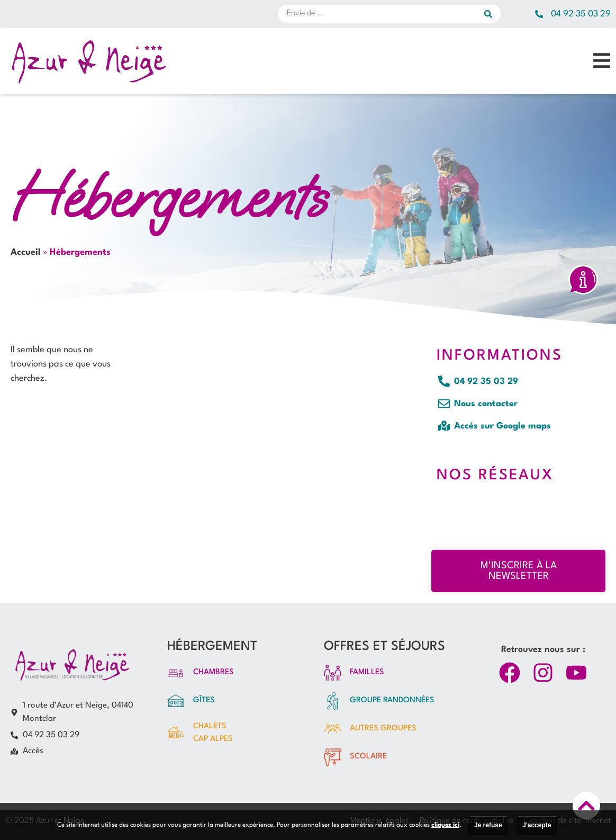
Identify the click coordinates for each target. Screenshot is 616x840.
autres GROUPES (383, 729)
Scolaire (368, 757)
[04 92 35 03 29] (539, 14)
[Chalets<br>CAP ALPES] (176, 733)
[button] (601, 61)
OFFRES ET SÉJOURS (384, 647)
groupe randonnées (392, 700)
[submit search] (492, 14)
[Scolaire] (333, 757)
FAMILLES (367, 672)
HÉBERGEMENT (212, 647)
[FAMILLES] (333, 673)
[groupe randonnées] (333, 701)
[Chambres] (176, 673)
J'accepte (537, 825)
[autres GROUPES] (333, 729)
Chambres (214, 672)
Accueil (26, 252)
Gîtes (204, 700)
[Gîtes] (176, 701)
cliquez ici (445, 825)
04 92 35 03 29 (581, 14)
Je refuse (488, 825)
